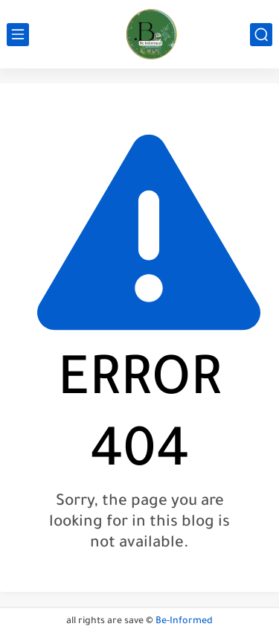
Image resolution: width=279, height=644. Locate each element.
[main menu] (18, 35)
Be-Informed (184, 622)
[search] (261, 35)
